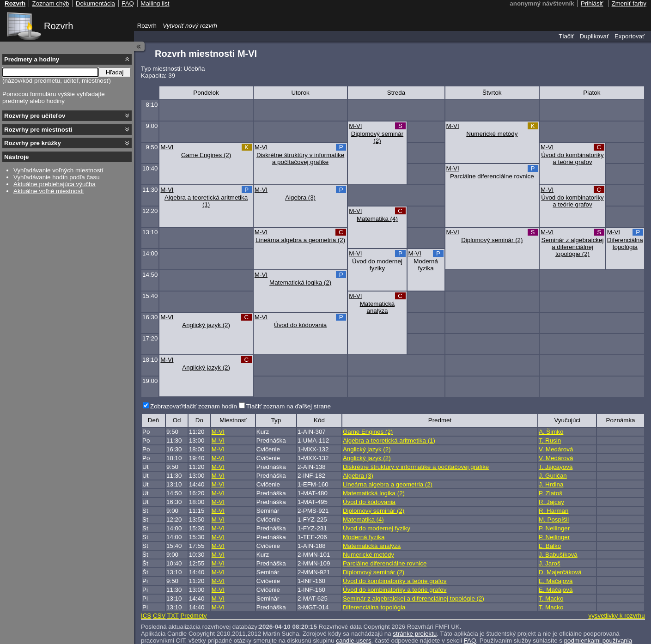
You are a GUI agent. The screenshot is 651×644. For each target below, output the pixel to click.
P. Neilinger (554, 528)
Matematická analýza (377, 307)
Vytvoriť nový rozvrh (190, 26)
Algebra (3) (300, 197)
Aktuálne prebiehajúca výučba (55, 184)
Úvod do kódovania (300, 325)
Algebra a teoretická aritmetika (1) (206, 201)
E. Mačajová (556, 581)
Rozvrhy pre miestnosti (38, 130)
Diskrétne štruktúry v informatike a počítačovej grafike (300, 158)
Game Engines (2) (206, 155)
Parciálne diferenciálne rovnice (492, 176)
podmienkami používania (598, 641)
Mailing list (155, 3)
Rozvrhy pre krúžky (33, 143)
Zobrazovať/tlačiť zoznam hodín (194, 406)
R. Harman (554, 511)
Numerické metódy (492, 134)
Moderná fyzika (426, 265)
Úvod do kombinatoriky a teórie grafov (572, 158)
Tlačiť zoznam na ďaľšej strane (289, 406)
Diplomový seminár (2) (377, 137)
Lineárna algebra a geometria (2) (300, 240)
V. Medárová (556, 449)
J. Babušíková (558, 555)
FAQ (470, 641)
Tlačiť (566, 36)
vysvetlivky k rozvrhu (616, 616)
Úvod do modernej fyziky (377, 265)
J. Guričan (553, 476)
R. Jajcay (551, 502)
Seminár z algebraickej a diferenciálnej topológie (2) (573, 247)
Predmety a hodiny (32, 59)
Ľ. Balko (550, 546)
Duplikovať (594, 36)
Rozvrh (58, 26)
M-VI (355, 126)
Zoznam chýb (50, 3)
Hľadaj (115, 72)
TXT (173, 616)
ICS (146, 616)
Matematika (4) (377, 219)
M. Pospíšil (554, 519)
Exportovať (630, 36)
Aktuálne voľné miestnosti (49, 191)
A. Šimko (551, 432)
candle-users (353, 641)
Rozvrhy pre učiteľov (35, 116)
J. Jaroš (550, 563)
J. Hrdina (551, 484)
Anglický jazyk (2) (206, 325)
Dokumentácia (95, 3)
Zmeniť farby (629, 3)
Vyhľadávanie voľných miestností (58, 170)
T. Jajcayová (556, 467)
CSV (159, 616)
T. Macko (551, 598)
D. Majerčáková (560, 572)
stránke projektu (415, 634)
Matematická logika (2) (300, 283)
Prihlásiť (592, 3)
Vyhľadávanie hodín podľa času (57, 177)
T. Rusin (550, 440)
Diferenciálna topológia (625, 243)
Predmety (193, 616)
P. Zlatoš (551, 493)
